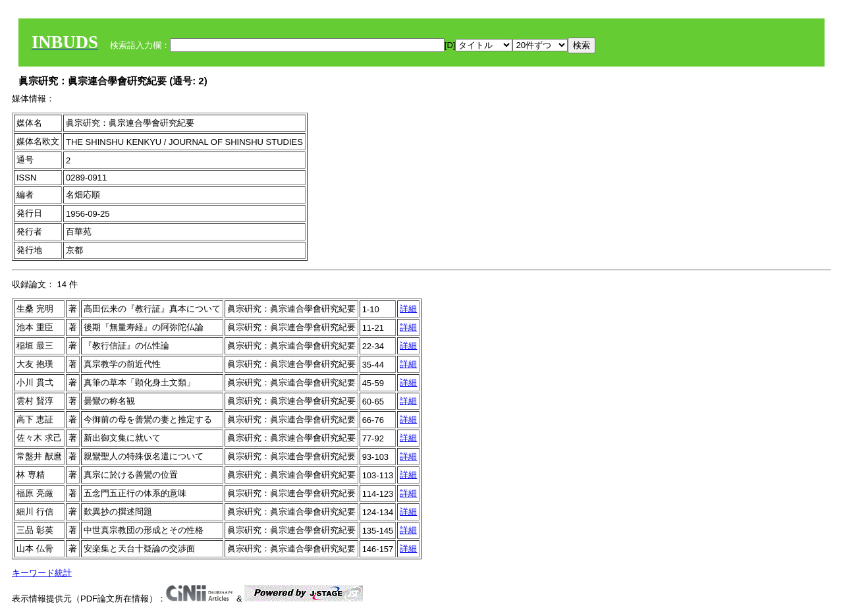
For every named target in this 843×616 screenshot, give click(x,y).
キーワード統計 (42, 573)
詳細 (408, 309)
